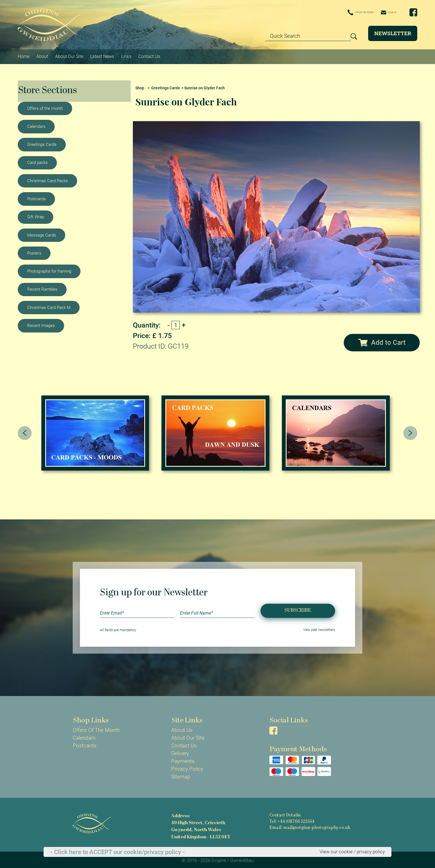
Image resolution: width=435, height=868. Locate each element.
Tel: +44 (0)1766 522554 (292, 820)
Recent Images (41, 324)
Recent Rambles (42, 287)
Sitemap (181, 775)
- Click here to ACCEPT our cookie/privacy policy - (118, 852)
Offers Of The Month (96, 729)
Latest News (106, 55)
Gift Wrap (36, 215)
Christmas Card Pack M (49, 306)
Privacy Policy (187, 767)
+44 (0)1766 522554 (340, 13)
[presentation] (25, 431)
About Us (182, 729)
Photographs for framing (49, 269)
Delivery (180, 752)
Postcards (36, 197)
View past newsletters (318, 628)
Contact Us (156, 55)
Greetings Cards (42, 143)
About (44, 55)
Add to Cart (382, 341)
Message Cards (42, 233)
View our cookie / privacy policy (348, 851)
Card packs (37, 161)
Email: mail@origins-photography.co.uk (309, 827)
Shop (140, 86)
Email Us (383, 12)
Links (132, 55)
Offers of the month (45, 106)
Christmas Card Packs (48, 179)
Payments (183, 760)
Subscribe (298, 609)
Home (24, 55)
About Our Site (71, 55)
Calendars (36, 125)
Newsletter (393, 33)
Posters (34, 251)
